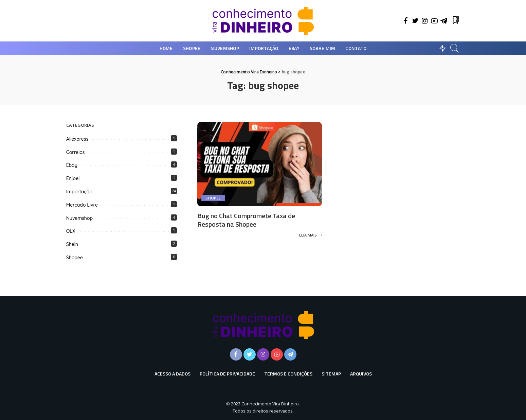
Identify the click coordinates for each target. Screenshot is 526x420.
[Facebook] (406, 21)
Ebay (72, 165)
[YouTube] (434, 21)
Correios (76, 152)
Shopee (213, 198)
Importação (79, 192)
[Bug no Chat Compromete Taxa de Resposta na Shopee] (260, 164)
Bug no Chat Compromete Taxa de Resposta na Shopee (246, 220)
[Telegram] (444, 21)
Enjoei (73, 178)
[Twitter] (415, 21)
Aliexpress (77, 139)
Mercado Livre (82, 205)
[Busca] (455, 48)
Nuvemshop (79, 218)
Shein (72, 244)
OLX (71, 231)
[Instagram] (425, 21)
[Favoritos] (455, 21)
